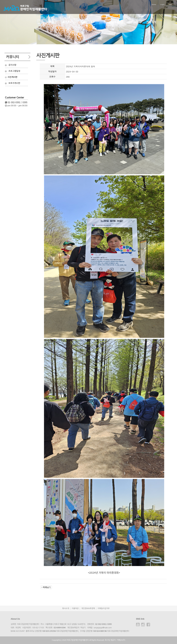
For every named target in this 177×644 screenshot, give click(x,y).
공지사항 (12, 65)
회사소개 (66, 608)
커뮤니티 (133, 22)
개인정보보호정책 (88, 608)
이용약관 (75, 608)
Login (162, 4)
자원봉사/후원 (111, 22)
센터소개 (151, 22)
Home (154, 4)
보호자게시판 (14, 83)
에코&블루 (89, 22)
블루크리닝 (69, 22)
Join (170, 4)
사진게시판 (12, 77)
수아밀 (50, 22)
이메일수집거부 (104, 608)
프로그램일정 (14, 71)
